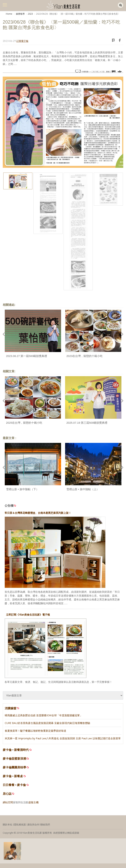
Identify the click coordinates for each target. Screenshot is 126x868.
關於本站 (7, 824)
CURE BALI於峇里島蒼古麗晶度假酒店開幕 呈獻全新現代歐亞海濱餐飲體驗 (47, 723)
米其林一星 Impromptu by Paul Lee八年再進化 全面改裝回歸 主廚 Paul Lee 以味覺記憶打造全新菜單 (63, 738)
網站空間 (8, 802)
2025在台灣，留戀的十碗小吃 (24, 423)
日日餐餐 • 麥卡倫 (14, 785)
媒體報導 (20, 14)
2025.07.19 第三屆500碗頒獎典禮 (87, 423)
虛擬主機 (33, 802)
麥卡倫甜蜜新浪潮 (14, 759)
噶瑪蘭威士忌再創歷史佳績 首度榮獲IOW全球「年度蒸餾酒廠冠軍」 (44, 715)
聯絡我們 (45, 824)
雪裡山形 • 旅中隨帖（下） (22, 489)
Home (9, 14)
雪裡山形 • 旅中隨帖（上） (83, 489)
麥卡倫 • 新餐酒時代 (16, 750)
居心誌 (7, 794)
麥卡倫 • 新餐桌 (13, 776)
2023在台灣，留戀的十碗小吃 (84, 356)
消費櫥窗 (12, 708)
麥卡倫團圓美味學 (14, 767)
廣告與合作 (33, 824)
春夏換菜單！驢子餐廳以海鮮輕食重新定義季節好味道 (35, 731)
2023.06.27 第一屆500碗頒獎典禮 (27, 356)
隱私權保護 (20, 824)
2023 (30, 14)
